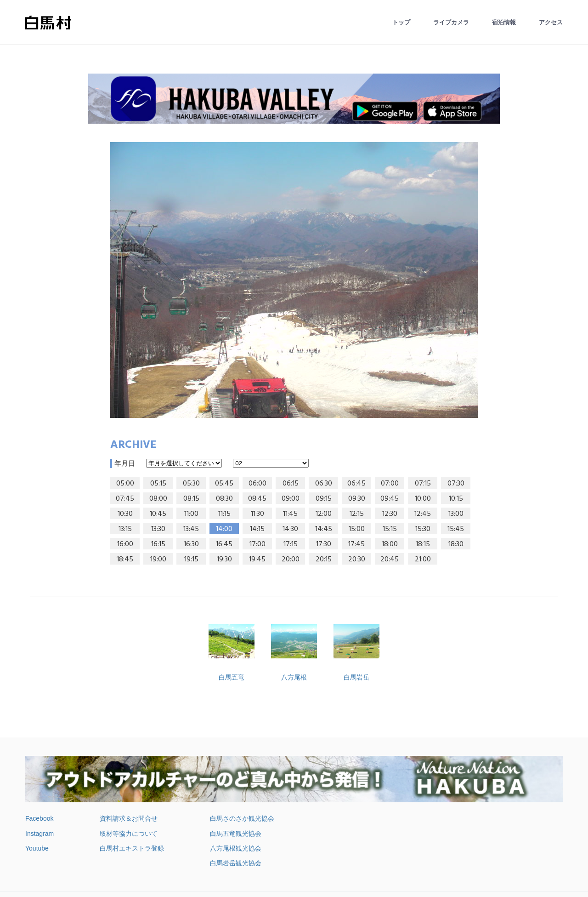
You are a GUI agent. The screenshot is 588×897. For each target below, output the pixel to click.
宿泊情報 (504, 22)
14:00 (224, 529)
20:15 (324, 560)
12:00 (324, 514)
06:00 (257, 484)
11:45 (290, 514)
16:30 (191, 544)
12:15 (357, 514)
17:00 (257, 544)
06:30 (324, 484)
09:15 (324, 499)
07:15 (423, 484)
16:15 (158, 544)
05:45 (224, 484)
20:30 (357, 560)
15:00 (357, 529)
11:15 (224, 514)
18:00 (390, 544)
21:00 (423, 560)
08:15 (191, 499)
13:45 (191, 529)
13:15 (125, 529)
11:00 (191, 514)
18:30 (456, 544)
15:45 (456, 529)
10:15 (456, 499)
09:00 (291, 499)
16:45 (224, 544)
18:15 (423, 544)
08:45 (257, 499)
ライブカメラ (451, 22)
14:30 (290, 529)
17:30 (324, 544)
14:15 (257, 529)
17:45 (356, 544)
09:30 (357, 499)
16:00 (125, 544)
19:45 (257, 560)
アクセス (551, 22)
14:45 (324, 529)
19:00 (158, 560)
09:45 (390, 499)
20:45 (390, 560)
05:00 (125, 484)
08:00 (158, 499)
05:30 (191, 484)
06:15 (291, 484)
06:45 (356, 484)
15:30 (423, 529)
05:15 (158, 484)
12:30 (390, 514)
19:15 (191, 560)
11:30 (257, 514)
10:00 (423, 499)
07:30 (456, 484)
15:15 (390, 529)
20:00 (291, 560)
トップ (401, 22)
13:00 (456, 514)
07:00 (390, 484)
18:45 (125, 560)
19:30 (224, 560)
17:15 (291, 544)
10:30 (125, 514)
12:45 (423, 514)
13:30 (158, 529)
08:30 (224, 499)
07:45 (125, 499)
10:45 (158, 514)
